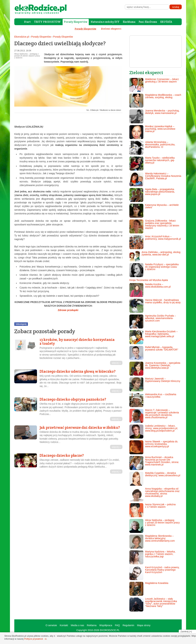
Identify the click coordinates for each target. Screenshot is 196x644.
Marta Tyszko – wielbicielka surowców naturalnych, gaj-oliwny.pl (152, 164)
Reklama (92, 625)
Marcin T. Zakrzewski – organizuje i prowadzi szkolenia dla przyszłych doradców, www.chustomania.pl (154, 416)
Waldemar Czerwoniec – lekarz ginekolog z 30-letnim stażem (154, 85)
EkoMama (129, 22)
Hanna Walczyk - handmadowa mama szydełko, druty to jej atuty (155, 306)
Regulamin (128, 625)
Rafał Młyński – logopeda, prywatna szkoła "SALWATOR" (154, 353)
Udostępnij (21, 324)
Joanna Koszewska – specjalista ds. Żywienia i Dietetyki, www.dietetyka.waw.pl (155, 369)
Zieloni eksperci (111, 29)
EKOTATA (166, 22)
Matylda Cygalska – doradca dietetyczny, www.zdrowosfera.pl (155, 479)
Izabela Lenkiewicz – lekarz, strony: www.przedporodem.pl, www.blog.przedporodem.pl (154, 432)
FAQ (117, 625)
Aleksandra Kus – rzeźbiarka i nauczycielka (153, 400)
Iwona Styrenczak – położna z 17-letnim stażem (152, 510)
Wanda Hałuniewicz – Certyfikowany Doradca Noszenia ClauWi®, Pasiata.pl (155, 179)
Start (27, 22)
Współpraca (106, 625)
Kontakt (64, 625)
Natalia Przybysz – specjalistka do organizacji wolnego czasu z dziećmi (154, 270)
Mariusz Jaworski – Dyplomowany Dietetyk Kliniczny (155, 384)
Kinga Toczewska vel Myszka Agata (149, 280)
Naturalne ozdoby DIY (105, 22)
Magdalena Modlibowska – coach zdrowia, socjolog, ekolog (155, 101)
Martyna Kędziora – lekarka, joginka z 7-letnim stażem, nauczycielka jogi (152, 557)
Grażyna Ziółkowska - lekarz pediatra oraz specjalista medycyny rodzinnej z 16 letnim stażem (154, 226)
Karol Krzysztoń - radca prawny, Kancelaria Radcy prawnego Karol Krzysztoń (154, 573)
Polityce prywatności (35, 639)
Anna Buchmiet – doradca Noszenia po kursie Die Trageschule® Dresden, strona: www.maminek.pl (154, 463)
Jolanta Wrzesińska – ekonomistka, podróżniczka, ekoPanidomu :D (152, 148)
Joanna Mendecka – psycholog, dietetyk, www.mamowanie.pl (154, 116)
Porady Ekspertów (76, 22)
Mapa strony (144, 625)
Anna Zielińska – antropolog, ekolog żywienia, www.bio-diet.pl (155, 256)
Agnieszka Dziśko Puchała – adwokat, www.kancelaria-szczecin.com (153, 321)
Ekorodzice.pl (22, 37)
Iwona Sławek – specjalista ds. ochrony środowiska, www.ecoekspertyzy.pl (154, 447)
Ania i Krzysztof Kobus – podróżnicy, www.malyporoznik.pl (155, 242)
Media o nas (77, 625)
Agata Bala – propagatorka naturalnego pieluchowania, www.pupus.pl (152, 195)
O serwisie (51, 625)
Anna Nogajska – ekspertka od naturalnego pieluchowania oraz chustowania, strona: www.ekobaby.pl (154, 494)
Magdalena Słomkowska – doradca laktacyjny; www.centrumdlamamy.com (152, 542)
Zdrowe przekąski (68, 310)
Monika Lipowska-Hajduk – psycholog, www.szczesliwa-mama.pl (153, 132)
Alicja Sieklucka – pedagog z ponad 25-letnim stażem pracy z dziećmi (154, 526)
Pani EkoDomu (148, 22)
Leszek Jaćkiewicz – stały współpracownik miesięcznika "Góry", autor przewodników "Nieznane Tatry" (153, 605)
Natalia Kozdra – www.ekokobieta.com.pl (150, 290)
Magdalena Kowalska (149, 589)
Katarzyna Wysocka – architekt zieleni (154, 211)
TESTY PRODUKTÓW (47, 22)
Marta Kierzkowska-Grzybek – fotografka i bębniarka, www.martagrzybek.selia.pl (154, 337)
